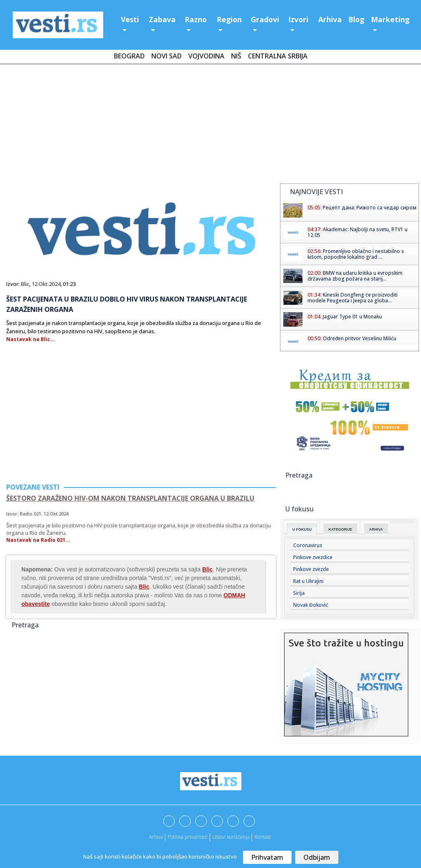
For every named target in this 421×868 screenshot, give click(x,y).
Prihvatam (267, 857)
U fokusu (302, 529)
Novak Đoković (311, 605)
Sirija (299, 593)
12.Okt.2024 (46, 284)
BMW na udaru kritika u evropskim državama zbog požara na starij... (355, 276)
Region (229, 19)
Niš (236, 56)
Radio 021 (30, 514)
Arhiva (330, 19)
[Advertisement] (210, 125)
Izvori (298, 19)
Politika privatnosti (188, 837)
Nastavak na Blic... (31, 339)
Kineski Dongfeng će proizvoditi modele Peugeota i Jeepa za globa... (353, 298)
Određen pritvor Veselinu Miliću (360, 338)
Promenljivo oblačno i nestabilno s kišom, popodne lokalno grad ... (356, 254)
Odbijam (317, 857)
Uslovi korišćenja (231, 837)
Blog (356, 19)
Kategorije (340, 529)
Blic (25, 284)
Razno (196, 19)
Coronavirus (308, 545)
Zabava (162, 19)
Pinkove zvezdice (313, 557)
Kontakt (263, 837)
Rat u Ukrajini (308, 581)
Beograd (129, 56)
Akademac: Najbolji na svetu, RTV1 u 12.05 (357, 232)
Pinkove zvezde (311, 569)
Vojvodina (206, 56)
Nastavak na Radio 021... (38, 540)
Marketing (390, 19)
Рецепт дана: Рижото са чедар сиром (370, 208)
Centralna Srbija (278, 56)
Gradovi (265, 19)
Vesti (130, 19)
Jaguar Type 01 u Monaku (352, 317)
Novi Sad (167, 56)
